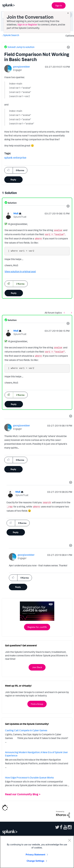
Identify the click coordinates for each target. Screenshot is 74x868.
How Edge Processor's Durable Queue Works (29, 778)
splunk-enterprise (15, 158)
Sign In (59, 5)
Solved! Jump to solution (21, 47)
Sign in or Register (27, 25)
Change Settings (35, 861)
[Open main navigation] (70, 5)
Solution (12, 203)
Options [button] (69, 36)
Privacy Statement (35, 855)
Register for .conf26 (37, 627)
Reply (13, 180)
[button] (68, 48)
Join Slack (37, 667)
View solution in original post (20, 271)
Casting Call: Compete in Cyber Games (26, 730)
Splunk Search (11, 35)
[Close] (69, 840)
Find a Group (37, 704)
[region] (37, 852)
